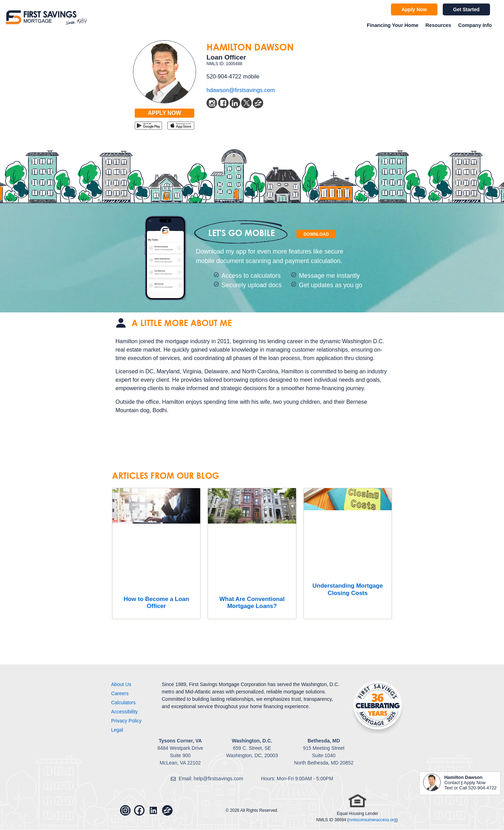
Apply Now (475, 783)
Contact (452, 783)
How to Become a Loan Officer (156, 603)
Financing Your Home (393, 25)
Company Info (475, 25)
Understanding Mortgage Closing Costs (348, 589)
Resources (438, 25)
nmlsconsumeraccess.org (372, 820)
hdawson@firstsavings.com (241, 90)
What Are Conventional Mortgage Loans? (252, 603)
